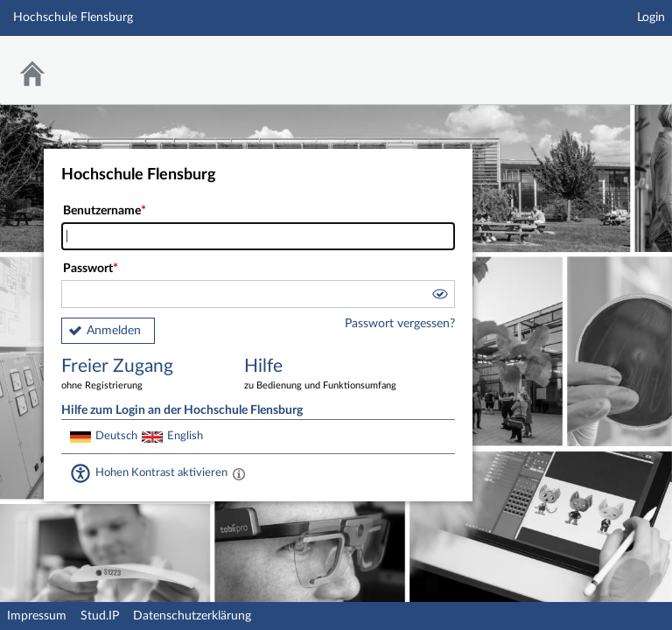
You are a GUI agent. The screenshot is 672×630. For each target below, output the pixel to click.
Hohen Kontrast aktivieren (161, 472)
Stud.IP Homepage (605, 59)
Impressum (37, 616)
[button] (439, 297)
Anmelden (114, 331)
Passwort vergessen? (400, 324)
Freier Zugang (140, 375)
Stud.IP (100, 616)
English (185, 436)
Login (651, 17)
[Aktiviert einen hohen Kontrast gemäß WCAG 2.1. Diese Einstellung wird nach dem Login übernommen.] (239, 473)
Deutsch (116, 436)
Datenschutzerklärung (192, 616)
